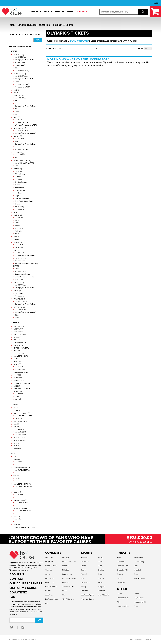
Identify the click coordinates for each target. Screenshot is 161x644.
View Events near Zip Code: (24, 35)
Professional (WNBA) (23, 87)
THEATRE (124, 553)
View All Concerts (68, 599)
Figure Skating (20, 188)
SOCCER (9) (18, 250)
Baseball (84, 557)
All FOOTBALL (21, 98)
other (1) (17, 517)
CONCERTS (53, 553)
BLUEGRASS (18, 332)
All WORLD (19, 394)
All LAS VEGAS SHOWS (24, 486)
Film (118, 602)
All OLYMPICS (20, 171)
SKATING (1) (18, 242)
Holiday (48, 591)
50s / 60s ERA (19, 326)
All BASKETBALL (22, 76)
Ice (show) (19, 247)
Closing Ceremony (22, 182)
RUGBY (16, 240)
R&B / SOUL (18, 378)
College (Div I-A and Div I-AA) (26, 60)
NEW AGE (17, 362)
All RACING (19, 217)
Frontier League (21, 62)
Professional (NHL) (22, 149)
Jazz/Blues (49, 595)
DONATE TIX (18, 593)
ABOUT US (17, 575)
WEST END (17, 449)
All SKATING (20, 245)
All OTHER (19, 367)
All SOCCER (20, 253)
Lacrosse (84, 591)
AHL (17, 141)
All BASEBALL (21, 57)
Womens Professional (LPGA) (26, 125)
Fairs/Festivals (122, 598)
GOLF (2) (17, 117)
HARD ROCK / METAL (21, 348)
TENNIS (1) (17, 291)
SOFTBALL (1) (19, 283)
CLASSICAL (18, 337)
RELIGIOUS (18, 386)
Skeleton (18, 204)
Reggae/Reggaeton (69, 578)
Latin (47, 603)
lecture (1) (17, 492)
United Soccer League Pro (25, 277)
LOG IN (156, 3)
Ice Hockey (19, 193)
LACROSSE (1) (19, 153)
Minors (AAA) (20, 65)
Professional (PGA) (22, 122)
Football (84, 574)
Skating (101, 570)
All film (18, 478)
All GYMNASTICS (22, 130)
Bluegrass (49, 562)
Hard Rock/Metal (51, 587)
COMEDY (17, 340)
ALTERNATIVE (18, 329)
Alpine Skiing (20, 174)
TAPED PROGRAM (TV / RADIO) (25, 527)
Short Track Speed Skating (25, 201)
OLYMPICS (45, 25)
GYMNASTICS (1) (20, 128)
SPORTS (87, 553)
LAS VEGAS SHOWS (21, 356)
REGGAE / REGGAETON (22, 383)
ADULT (16, 457)
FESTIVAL (17, 427)
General (18, 399)
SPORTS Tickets (27, 25)
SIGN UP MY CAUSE (23, 588)
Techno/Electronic (68, 587)
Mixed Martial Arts (88, 599)
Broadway (121, 562)
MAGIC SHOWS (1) (20, 500)
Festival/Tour (50, 582)
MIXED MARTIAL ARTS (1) (23, 161)
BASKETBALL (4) (20, 74)
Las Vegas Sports (88, 595)
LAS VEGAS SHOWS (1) (22, 484)
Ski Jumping (20, 207)
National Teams (21, 261)
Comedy (48, 574)
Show (141, 48)
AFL (17, 101)
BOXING (16, 90)
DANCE (16, 424)
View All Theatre (140, 578)
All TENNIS (19, 293)
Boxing (84, 566)
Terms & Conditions (135, 639)
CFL (16, 103)
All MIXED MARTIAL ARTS (25, 163)
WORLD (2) (18, 391)
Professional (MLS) (22, 271)
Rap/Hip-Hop (67, 574)
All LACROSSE (21, 155)
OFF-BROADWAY (20, 440)
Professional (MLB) (22, 71)
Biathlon (18, 177)
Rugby (100, 566)
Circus (119, 594)
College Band (20, 369)
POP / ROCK (18, 375)
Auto (17, 220)
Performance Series (69, 562)
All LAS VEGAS (21, 432)
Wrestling (102, 591)
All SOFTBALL (21, 285)
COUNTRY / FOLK (20, 343)
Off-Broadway (139, 562)
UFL (17, 114)
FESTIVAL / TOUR (20, 345)
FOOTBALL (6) (19, 95)
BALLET (16, 408)
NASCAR (18, 231)
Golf (83, 578)
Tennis (100, 582)
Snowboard (19, 209)
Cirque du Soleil (21, 435)
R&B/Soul (66, 570)
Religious (65, 582)
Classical (49, 570)
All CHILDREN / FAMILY (24, 416)
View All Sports (103, 595)
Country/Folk (50, 578)
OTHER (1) (17, 364)
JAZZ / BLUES (19, 353)
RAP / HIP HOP (19, 381)
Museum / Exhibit (140, 602)
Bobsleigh (19, 179)
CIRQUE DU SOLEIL (20, 421)
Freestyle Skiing (63, 25)
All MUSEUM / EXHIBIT (24, 511)
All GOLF (19, 120)
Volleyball (102, 587)
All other (18, 519)
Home (12, 25)
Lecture (137, 594)
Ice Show (18, 418)
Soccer (100, 574)
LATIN (16, 359)
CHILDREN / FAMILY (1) (22, 413)
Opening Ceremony (22, 198)
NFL (17, 109)
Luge (17, 196)
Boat (17, 223)
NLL (17, 158)
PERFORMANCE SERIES (22, 372)
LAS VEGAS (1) (19, 430)
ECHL (17, 147)
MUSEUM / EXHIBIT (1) (22, 508)
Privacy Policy (148, 639)
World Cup (19, 280)
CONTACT (17, 579)
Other (17, 68)
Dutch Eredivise (21, 258)
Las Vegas (121, 582)
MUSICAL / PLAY (20, 438)
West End (137, 570)
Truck (17, 234)
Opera (136, 566)
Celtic (17, 396)
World (64, 591)
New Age (65, 557)
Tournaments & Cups (23, 274)
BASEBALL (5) (19, 55)
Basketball (85, 562)
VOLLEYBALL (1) (20, 299)
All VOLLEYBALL (21, 301)
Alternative (49, 557)
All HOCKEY (20, 139)
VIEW (38, 40)
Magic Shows (139, 598)
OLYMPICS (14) (19, 169)
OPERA (16, 443)
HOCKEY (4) (18, 136)
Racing (101, 557)
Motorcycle (19, 228)
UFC (17, 166)
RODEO (16, 237)
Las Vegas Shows (52, 599)
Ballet (119, 557)
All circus (19, 462)
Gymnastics (85, 582)
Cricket (84, 570)
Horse (17, 226)
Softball (101, 578)
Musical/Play (139, 557)
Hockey (84, 587)
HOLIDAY (17, 351)
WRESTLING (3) (19, 307)
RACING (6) (18, 215)
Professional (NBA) (22, 84)
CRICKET (17, 93)
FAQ (12, 597)
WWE (17, 318)
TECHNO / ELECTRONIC (22, 389)
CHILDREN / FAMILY (21, 334)
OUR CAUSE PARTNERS (26, 584)
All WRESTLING (21, 309)
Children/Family (51, 566)
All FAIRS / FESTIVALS (23, 470)
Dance (119, 578)
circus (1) (17, 460)
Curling (18, 185)
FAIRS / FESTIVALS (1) (22, 468)
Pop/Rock (66, 566)
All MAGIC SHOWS (22, 503)
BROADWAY (18, 410)
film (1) (16, 476)
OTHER (16, 212)
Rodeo (100, 562)
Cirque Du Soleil (123, 570)
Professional (20, 296)
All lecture (19, 494)
